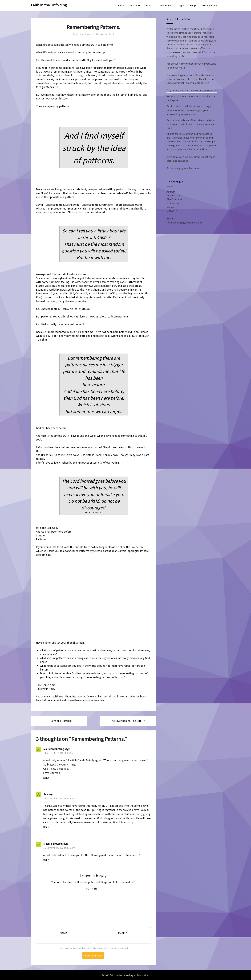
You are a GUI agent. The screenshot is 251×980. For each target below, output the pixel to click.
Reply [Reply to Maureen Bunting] (46, 777)
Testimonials (165, 5)
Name (64, 933)
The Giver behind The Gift (126, 721)
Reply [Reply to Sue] (46, 827)
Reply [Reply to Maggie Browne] (46, 860)
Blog (149, 5)
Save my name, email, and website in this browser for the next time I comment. (94, 948)
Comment (93, 888)
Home (121, 5)
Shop (193, 5)
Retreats (135, 5)
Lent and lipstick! (61, 721)
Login (181, 5)
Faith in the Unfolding (49, 5)
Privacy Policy (209, 5)
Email (123, 933)
